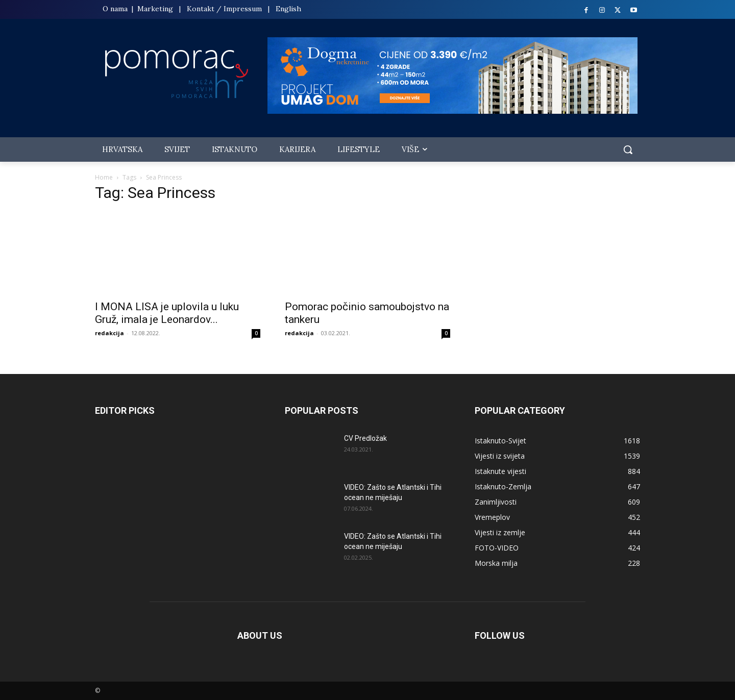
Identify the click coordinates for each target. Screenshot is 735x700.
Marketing (155, 9)
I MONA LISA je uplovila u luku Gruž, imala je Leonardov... (167, 313)
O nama (116, 9)
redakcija (109, 333)
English (288, 9)
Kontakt (201, 9)
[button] (628, 149)
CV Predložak (365, 438)
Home (104, 177)
